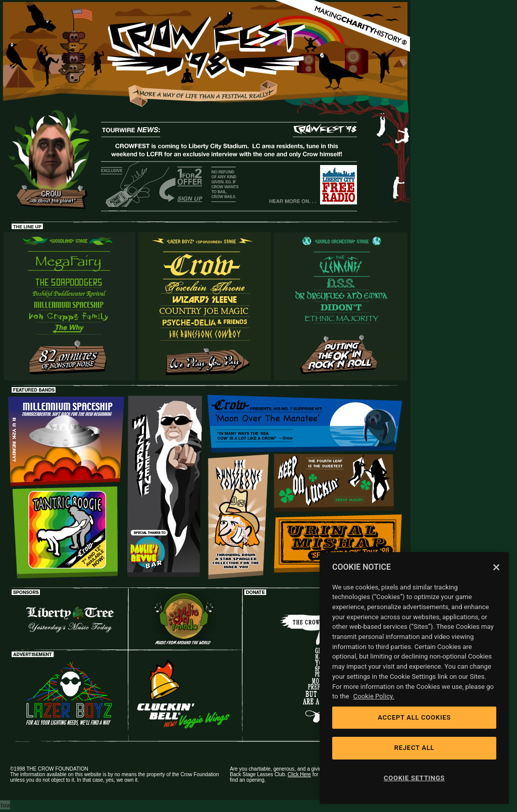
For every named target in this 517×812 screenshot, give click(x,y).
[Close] (496, 567)
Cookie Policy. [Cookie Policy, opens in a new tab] (374, 696)
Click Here (299, 774)
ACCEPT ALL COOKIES (414, 717)
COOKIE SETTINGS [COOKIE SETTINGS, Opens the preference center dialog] (414, 778)
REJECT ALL (414, 748)
